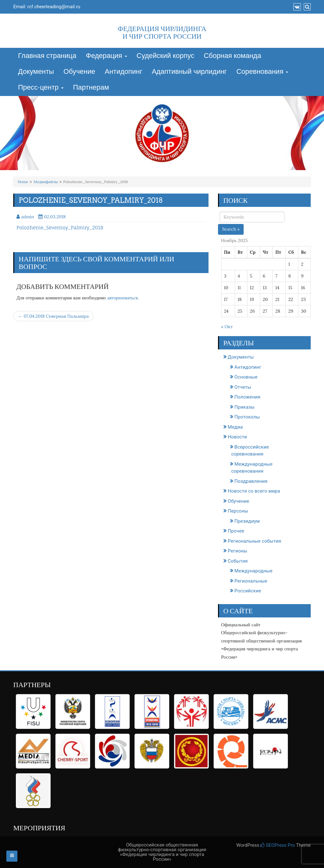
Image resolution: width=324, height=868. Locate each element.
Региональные (251, 581)
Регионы (238, 551)
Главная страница (47, 56)
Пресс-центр (41, 88)
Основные (246, 377)
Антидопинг (124, 72)
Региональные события (255, 541)
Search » (231, 229)
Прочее (236, 531)
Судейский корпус (165, 56)
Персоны (238, 511)
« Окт (227, 327)
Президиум (247, 521)
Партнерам (91, 88)
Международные (254, 571)
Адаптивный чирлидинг (189, 72)
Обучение (79, 72)
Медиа (235, 427)
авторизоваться (122, 298)
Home (23, 182)
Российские (248, 591)
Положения (247, 397)
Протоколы (247, 417)
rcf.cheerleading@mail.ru (54, 7)
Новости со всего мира (254, 491)
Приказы (245, 407)
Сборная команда (233, 56)
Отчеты (243, 387)
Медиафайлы (46, 182)
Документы (36, 72)
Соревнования (262, 72)
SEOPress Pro (278, 845)
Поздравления (251, 481)
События (238, 561)
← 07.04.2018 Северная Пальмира (53, 316)
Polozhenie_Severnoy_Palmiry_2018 (60, 228)
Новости (237, 437)
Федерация (106, 56)
